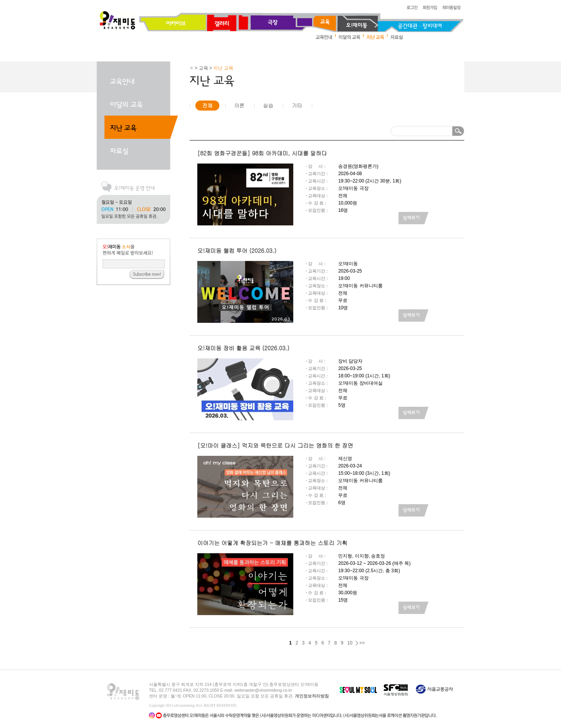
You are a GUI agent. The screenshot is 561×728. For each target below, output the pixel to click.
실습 (268, 105)
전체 (207, 105)
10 (350, 643)
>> (362, 643)
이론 (239, 105)
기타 (297, 105)
